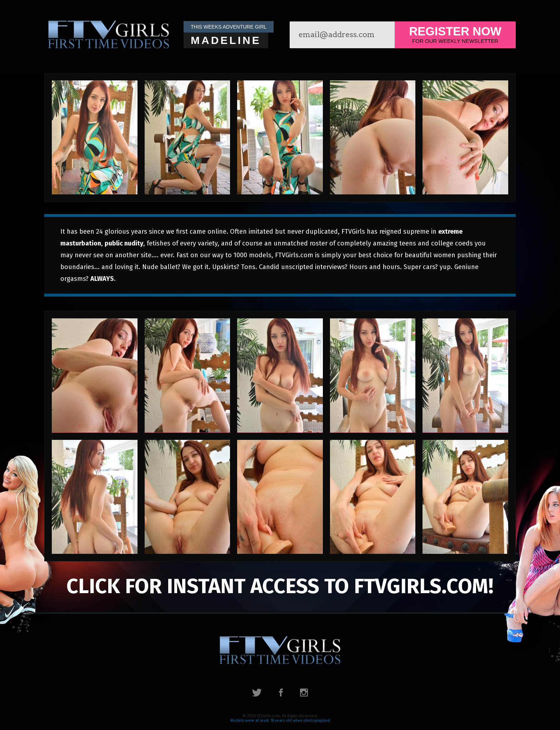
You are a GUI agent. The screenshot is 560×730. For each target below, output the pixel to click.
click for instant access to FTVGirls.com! (280, 586)
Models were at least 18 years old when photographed (280, 721)
